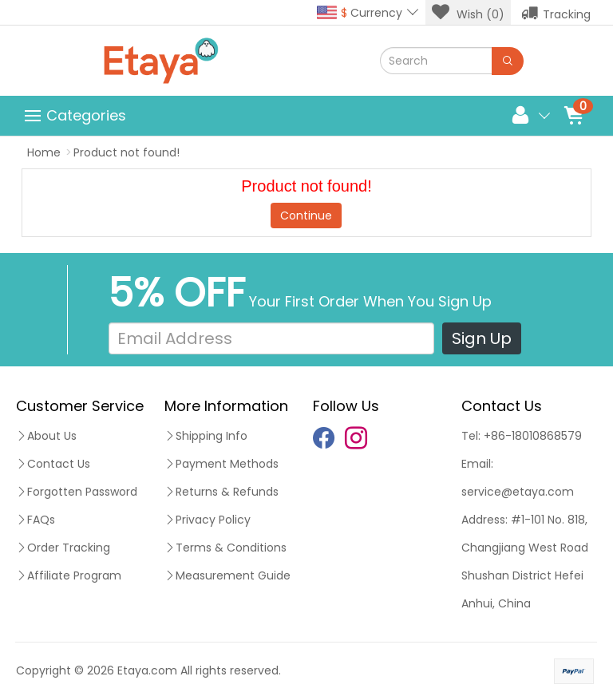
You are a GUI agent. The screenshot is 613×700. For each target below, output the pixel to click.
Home (44, 152)
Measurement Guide (227, 575)
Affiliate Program (69, 575)
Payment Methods (221, 464)
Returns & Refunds (221, 492)
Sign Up (482, 338)
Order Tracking (63, 548)
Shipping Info (206, 436)
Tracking (556, 13)
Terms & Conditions (225, 548)
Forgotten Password (77, 492)
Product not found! (127, 152)
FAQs (36, 520)
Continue (306, 216)
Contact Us (53, 464)
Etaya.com (147, 670)
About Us (46, 436)
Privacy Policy (208, 520)
